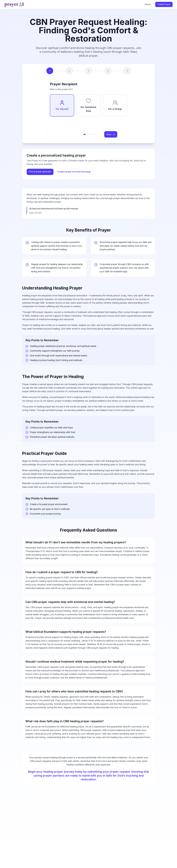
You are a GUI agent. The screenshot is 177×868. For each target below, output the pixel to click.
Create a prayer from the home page (74, 172)
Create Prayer (164, 4)
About (148, 4)
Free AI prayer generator (40, 172)
